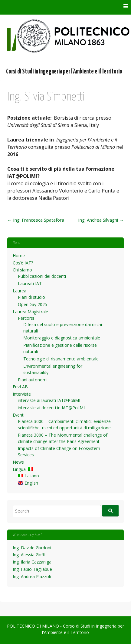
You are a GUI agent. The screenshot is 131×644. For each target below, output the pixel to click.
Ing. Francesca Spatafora (36, 220)
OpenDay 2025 (33, 304)
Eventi (19, 415)
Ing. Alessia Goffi (29, 555)
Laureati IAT (30, 283)
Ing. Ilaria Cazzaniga (32, 562)
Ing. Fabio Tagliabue (32, 569)
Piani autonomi (33, 380)
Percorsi (26, 318)
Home (19, 256)
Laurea (20, 291)
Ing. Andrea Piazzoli (32, 576)
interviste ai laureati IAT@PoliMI (49, 400)
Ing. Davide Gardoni (32, 548)
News (18, 462)
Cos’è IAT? (23, 263)
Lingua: (23, 469)
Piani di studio (31, 297)
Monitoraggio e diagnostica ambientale (62, 338)
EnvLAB (20, 387)
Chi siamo (22, 270)
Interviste (22, 394)
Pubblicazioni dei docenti (42, 276)
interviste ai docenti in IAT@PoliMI (51, 408)
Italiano (28, 476)
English (28, 483)
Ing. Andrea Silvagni (101, 220)
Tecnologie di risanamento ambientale (61, 359)
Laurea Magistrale (30, 312)
